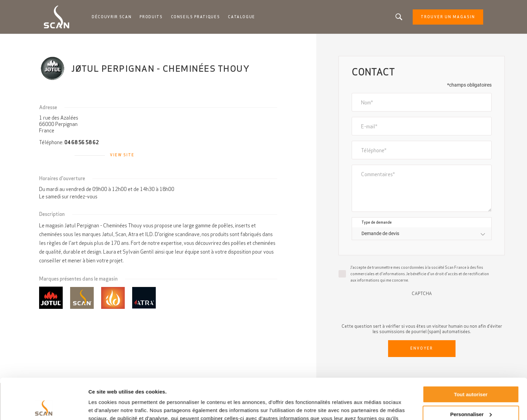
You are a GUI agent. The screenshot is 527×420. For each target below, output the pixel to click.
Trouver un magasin (448, 17)
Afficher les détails (111, 407)
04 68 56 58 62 (82, 142)
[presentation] (422, 309)
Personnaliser (471, 376)
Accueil (50, 40)
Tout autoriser (471, 356)
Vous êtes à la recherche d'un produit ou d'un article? (399, 17)
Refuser (471, 396)
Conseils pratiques (196, 17)
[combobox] (422, 234)
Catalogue (242, 17)
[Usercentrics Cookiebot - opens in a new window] (44, 407)
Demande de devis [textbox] (380, 233)
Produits (151, 17)
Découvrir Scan (112, 17)
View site (122, 155)
